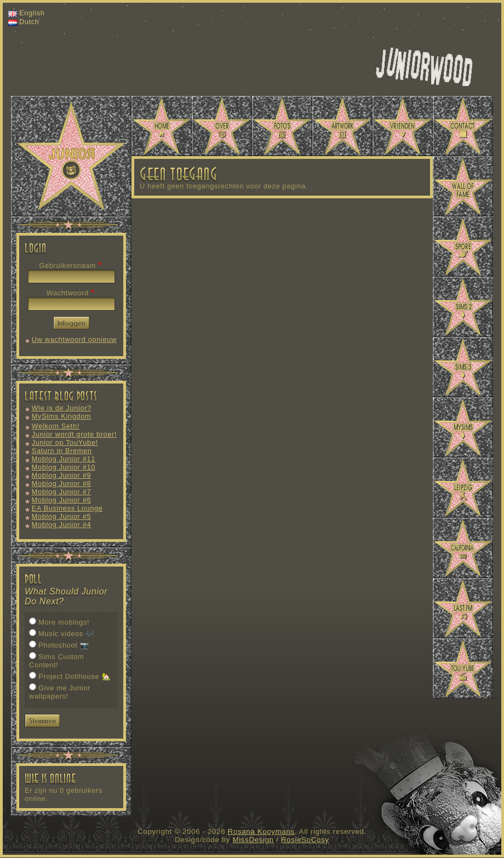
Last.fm (463, 608)
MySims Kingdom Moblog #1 (62, 420)
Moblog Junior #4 (61, 525)
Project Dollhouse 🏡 (75, 676)
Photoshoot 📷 (64, 645)
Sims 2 (463, 307)
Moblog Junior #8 (61, 484)
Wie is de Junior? (62, 408)
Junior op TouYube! (65, 442)
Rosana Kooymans (261, 831)
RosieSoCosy (305, 840)
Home (162, 126)
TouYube (463, 668)
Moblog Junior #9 (61, 475)
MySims (463, 427)
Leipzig (463, 488)
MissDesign (253, 840)
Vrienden (403, 126)
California (463, 548)
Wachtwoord (68, 293)
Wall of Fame (463, 186)
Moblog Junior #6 (61, 500)
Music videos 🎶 (66, 634)
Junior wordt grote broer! (74, 434)
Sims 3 (463, 367)
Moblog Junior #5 (61, 516)
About (222, 126)
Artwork (342, 126)
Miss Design (424, 67)
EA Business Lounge (67, 508)
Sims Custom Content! (56, 661)
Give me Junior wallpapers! (60, 692)
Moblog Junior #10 (64, 467)
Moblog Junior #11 (64, 459)
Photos (282, 126)
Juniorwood (71, 156)
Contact (463, 126)
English (32, 13)
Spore (463, 247)
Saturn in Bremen (62, 451)
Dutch (29, 22)
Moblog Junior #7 (61, 492)
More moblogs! (64, 622)
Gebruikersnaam (67, 265)
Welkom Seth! (56, 426)
